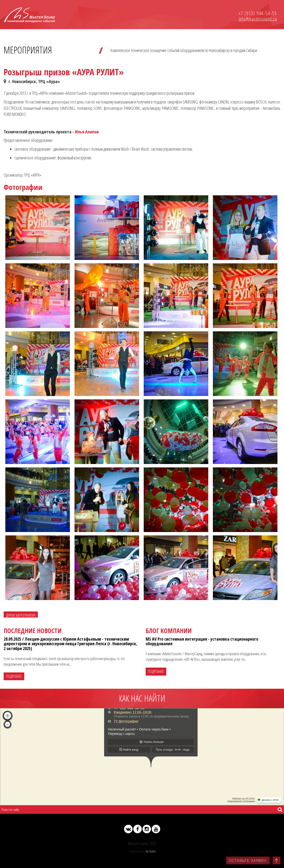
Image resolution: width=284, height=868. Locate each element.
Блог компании (169, 631)
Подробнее (14, 676)
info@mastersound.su (258, 19)
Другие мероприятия (21, 615)
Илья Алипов (87, 132)
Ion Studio (150, 851)
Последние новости (33, 631)
